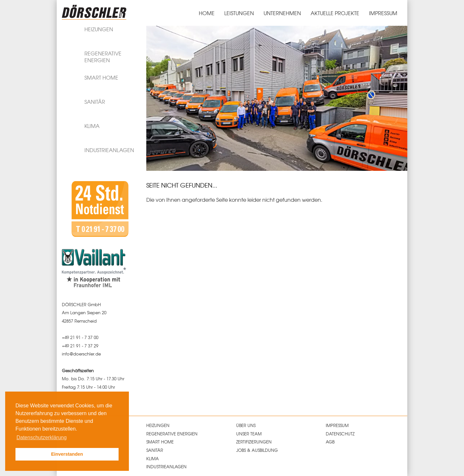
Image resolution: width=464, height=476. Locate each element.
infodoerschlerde (81, 354)
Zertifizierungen (254, 442)
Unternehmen (282, 13)
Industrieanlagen (166, 466)
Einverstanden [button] (67, 454)
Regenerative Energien (172, 434)
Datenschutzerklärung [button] (42, 437)
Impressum (383, 13)
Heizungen (158, 425)
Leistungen (239, 13)
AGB (330, 442)
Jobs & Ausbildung (257, 450)
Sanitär (155, 450)
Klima (153, 458)
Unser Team (249, 434)
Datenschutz (340, 434)
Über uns (246, 425)
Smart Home (160, 442)
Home (207, 13)
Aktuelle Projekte (335, 13)
